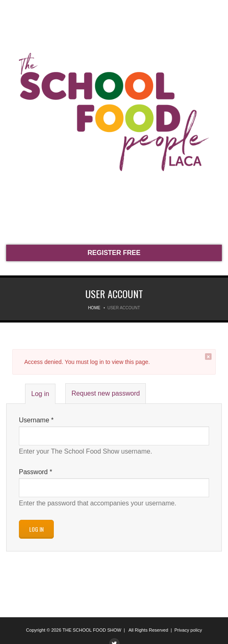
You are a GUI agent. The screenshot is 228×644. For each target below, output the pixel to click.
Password (36, 472)
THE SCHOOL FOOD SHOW (92, 630)
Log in (43, 397)
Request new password (106, 393)
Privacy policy (188, 630)
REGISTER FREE (114, 253)
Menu (12, 11)
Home (94, 308)
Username (36, 420)
